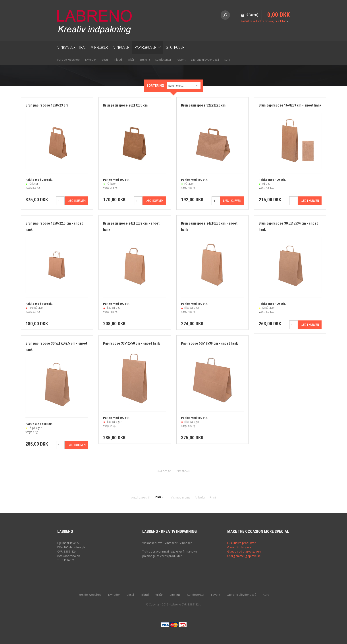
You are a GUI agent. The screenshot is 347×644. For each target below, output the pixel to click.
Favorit (181, 60)
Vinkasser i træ (71, 47)
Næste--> (183, 471)
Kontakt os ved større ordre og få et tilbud (264, 21)
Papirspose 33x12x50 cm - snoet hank (132, 343)
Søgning (145, 60)
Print (213, 497)
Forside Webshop (68, 60)
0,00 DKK (279, 15)
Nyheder (91, 60)
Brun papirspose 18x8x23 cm (47, 105)
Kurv (227, 60)
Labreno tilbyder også (205, 60)
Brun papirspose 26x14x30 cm (125, 105)
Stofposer (175, 47)
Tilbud (118, 60)
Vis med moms (181, 497)
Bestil (105, 60)
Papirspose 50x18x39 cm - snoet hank (209, 343)
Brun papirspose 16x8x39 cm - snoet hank (290, 105)
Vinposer (121, 47)
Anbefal (200, 497)
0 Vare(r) (252, 15)
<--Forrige (164, 471)
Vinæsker (99, 47)
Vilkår (131, 60)
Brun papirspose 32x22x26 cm (203, 105)
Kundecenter (163, 60)
